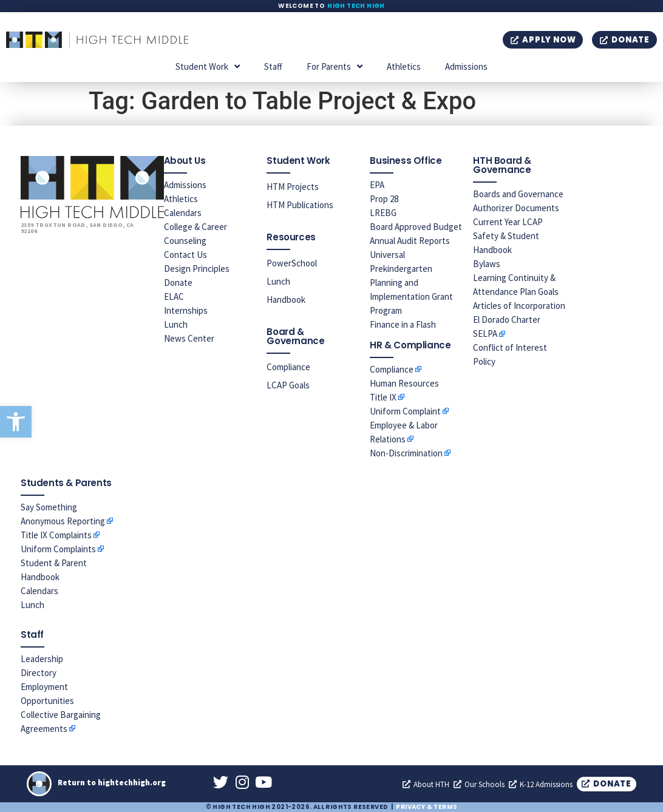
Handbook (286, 299)
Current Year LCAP (508, 222)
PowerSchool (292, 263)
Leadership (42, 659)
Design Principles (197, 269)
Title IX (383, 397)
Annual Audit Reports (410, 241)
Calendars (183, 213)
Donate (178, 283)
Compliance (288, 367)
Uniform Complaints (58, 549)
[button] (16, 422)
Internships (186, 310)
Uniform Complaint (405, 411)
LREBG (383, 213)
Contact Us (185, 255)
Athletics (404, 66)
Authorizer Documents (516, 208)
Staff (273, 66)
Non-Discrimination (406, 453)
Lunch (176, 324)
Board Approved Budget (416, 227)
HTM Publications (300, 205)
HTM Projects (293, 187)
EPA (377, 185)
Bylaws (487, 264)
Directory (39, 673)
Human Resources (404, 383)
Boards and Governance (518, 194)
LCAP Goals (288, 385)
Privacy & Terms (427, 807)
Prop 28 (384, 199)
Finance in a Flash (403, 324)
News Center (189, 338)
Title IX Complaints (56, 535)
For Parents (335, 66)
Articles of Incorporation (519, 306)
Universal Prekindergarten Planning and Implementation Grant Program (411, 283)
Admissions (466, 66)
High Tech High (356, 6)
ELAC (174, 296)
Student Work (208, 66)
